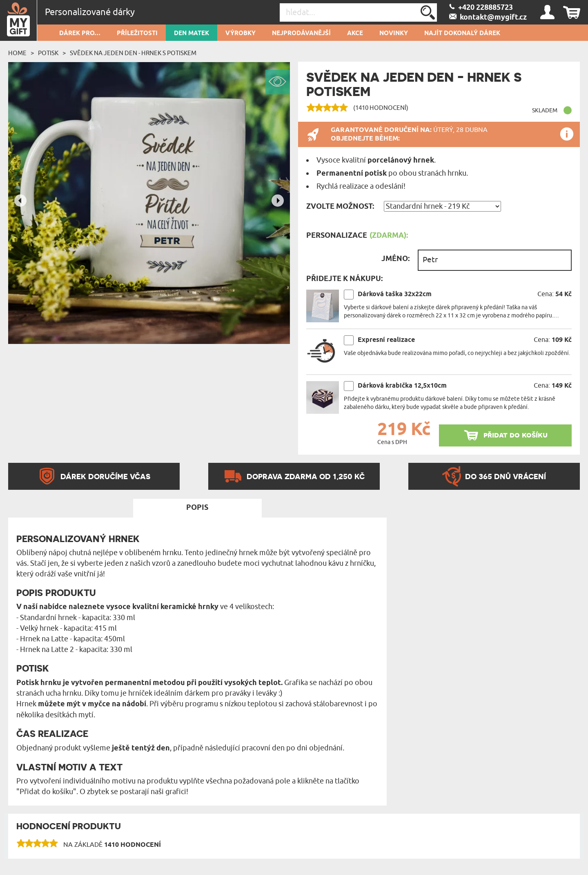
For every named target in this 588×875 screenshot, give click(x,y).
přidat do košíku (516, 435)
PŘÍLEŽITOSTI (137, 33)
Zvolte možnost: (340, 207)
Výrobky (241, 33)
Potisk (48, 53)
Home (17, 53)
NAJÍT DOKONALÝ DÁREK (462, 33)
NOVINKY (394, 33)
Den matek (192, 33)
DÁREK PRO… (80, 33)
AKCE (355, 33)
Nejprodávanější (301, 33)
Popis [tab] (197, 508)
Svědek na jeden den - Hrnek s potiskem (133, 53)
